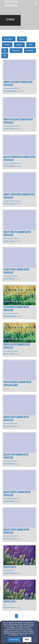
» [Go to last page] (29, 616)
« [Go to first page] (10, 616)
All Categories (9, 39)
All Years (7, 45)
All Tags (22, 39)
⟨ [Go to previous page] (13, 616)
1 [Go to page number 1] (16, 616)
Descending (30, 50)
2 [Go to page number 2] (19, 616)
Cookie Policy (23, 635)
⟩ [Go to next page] (26, 616)
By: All (31, 45)
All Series (19, 45)
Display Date (16, 50)
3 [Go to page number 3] (23, 616)
